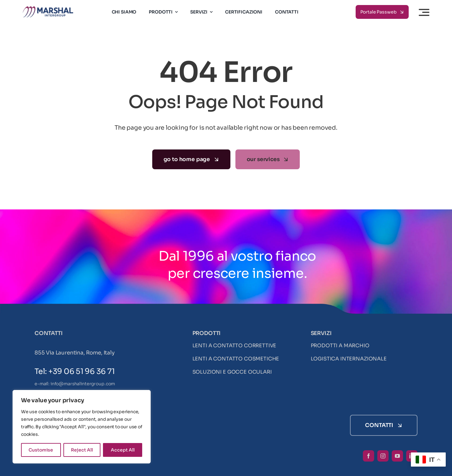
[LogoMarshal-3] (48, 9)
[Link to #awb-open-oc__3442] (424, 12)
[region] (82, 427)
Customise (41, 450)
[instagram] (383, 456)
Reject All (82, 450)
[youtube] (397, 456)
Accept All (123, 450)
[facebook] (369, 456)
